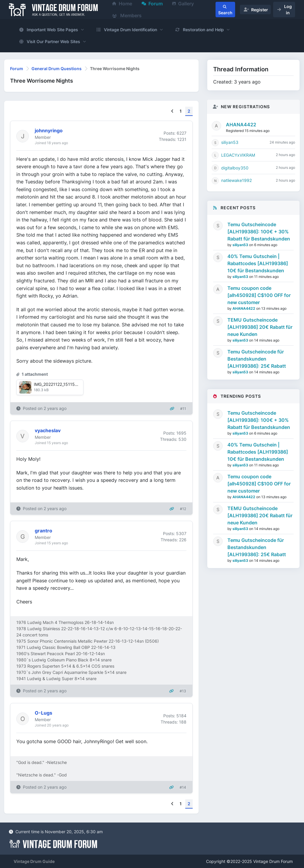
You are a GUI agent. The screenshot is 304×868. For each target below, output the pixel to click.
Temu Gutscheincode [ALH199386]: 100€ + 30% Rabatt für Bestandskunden (259, 232)
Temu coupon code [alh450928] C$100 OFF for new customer (259, 295)
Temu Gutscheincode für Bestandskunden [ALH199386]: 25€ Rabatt (257, 359)
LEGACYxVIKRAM (238, 155)
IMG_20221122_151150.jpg (59, 384)
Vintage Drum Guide (34, 861)
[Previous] (172, 111)
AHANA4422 (241, 125)
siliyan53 (230, 142)
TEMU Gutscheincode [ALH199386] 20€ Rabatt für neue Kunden (260, 327)
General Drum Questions (57, 69)
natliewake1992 (236, 180)
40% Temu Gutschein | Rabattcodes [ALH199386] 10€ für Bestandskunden (258, 263)
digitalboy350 (235, 168)
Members (127, 15)
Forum (17, 69)
